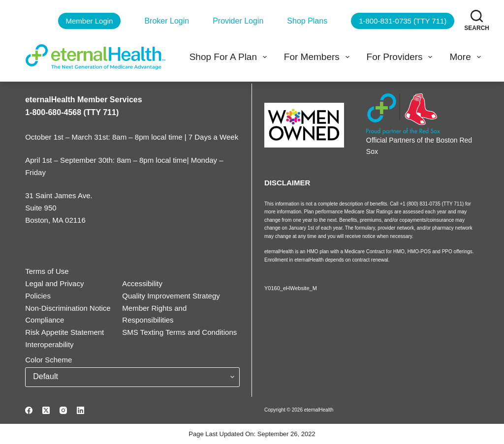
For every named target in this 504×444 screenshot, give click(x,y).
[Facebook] (29, 410)
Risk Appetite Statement (64, 332)
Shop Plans (307, 21)
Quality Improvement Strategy (171, 296)
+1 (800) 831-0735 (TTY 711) (432, 204)
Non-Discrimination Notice (68, 308)
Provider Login (238, 21)
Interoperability (49, 344)
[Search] (477, 20)
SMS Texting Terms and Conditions (179, 332)
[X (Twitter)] (46, 410)
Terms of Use (47, 271)
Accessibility (142, 283)
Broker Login (167, 21)
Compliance (45, 320)
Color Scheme (48, 360)
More (467, 57)
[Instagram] (63, 410)
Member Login (90, 21)
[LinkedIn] (80, 410)
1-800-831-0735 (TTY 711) (403, 21)
